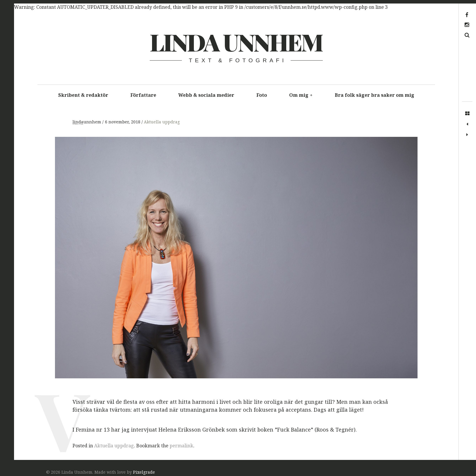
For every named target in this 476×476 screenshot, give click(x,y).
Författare (143, 95)
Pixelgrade (144, 472)
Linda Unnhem (236, 42)
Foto (262, 95)
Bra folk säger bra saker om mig (375, 95)
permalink (181, 446)
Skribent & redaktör (83, 95)
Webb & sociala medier (206, 95)
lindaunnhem (87, 122)
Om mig (301, 95)
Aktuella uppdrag (162, 122)
